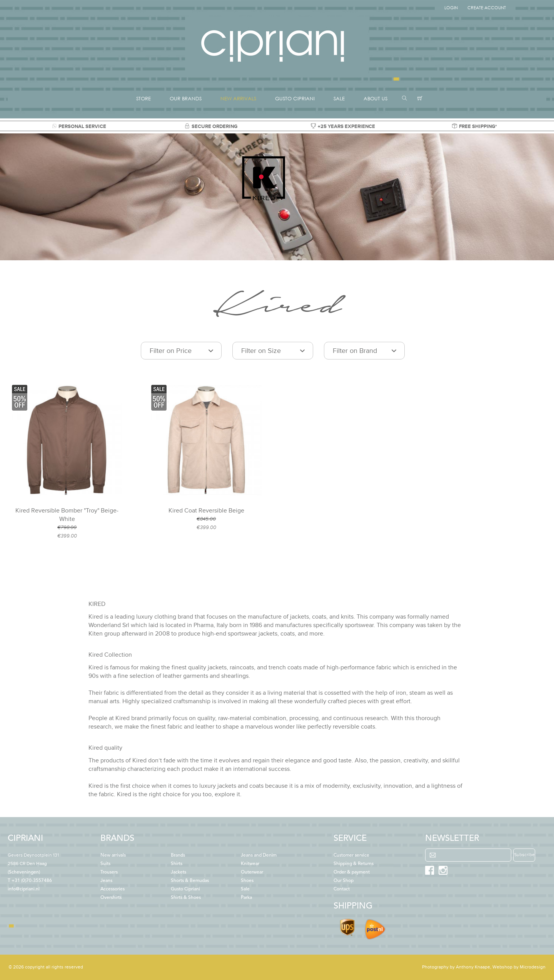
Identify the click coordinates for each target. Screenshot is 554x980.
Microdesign (533, 967)
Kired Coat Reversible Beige (206, 511)
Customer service (351, 855)
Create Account (487, 8)
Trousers (109, 872)
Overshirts (111, 898)
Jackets (179, 872)
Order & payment (352, 872)
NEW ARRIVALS (238, 99)
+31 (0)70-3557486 (32, 881)
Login (451, 8)
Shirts (177, 864)
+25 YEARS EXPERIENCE (343, 126)
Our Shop (344, 881)
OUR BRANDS (186, 99)
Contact (342, 889)
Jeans (106, 881)
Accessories (113, 889)
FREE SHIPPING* (475, 126)
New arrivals (113, 855)
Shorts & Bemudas (190, 881)
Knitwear (250, 864)
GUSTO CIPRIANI (295, 99)
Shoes (247, 881)
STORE (144, 99)
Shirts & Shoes (186, 898)
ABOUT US (375, 99)
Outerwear (252, 872)
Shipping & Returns (354, 864)
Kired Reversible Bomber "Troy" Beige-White (67, 515)
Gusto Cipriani (185, 889)
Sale (245, 889)
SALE (339, 99)
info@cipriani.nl (24, 889)
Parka (246, 898)
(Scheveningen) (33, 864)
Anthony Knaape (473, 967)
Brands (178, 855)
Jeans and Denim (259, 855)
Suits (105, 864)
